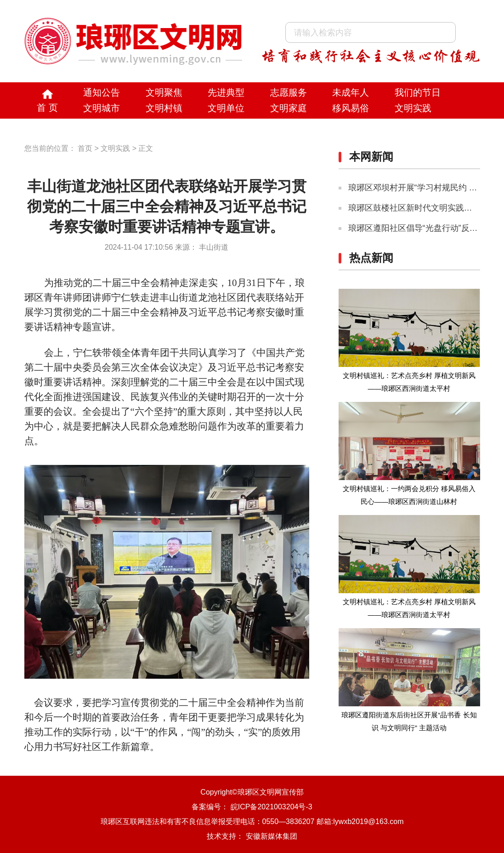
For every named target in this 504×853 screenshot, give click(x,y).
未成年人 (351, 92)
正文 (146, 148)
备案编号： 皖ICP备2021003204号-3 (252, 807)
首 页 (47, 108)
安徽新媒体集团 (272, 836)
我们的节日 (418, 92)
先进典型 (226, 92)
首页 (85, 148)
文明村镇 (164, 108)
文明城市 (102, 108)
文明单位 (226, 108)
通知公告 (102, 92)
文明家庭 (289, 108)
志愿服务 (289, 92)
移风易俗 (351, 108)
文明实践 (413, 108)
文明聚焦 (164, 92)
